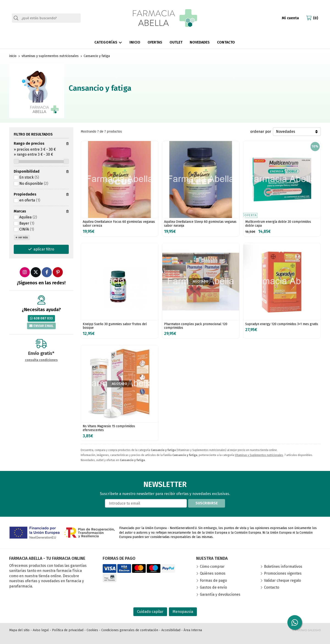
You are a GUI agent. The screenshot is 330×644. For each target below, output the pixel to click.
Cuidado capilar (150, 612)
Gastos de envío (213, 587)
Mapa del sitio (19, 630)
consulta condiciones (41, 360)
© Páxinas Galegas (307, 630)
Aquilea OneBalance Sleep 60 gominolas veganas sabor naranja (200, 224)
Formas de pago (213, 580)
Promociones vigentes (283, 573)
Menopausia (183, 612)
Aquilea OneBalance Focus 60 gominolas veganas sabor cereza (119, 224)
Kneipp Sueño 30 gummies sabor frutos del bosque (115, 326)
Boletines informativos (283, 567)
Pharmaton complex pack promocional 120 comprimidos (196, 326)
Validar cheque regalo (282, 580)
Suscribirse (207, 503)
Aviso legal (41, 630)
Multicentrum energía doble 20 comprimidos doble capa (278, 224)
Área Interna (193, 630)
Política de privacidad (68, 630)
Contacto (272, 587)
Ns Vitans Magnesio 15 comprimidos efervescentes (109, 428)
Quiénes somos (213, 573)
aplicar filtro (44, 249)
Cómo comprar (212, 567)
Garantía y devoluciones (220, 594)
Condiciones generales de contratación (130, 630)
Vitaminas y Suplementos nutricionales (259, 455)
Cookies (92, 630)
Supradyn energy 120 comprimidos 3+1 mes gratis (282, 324)
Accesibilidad (171, 630)
